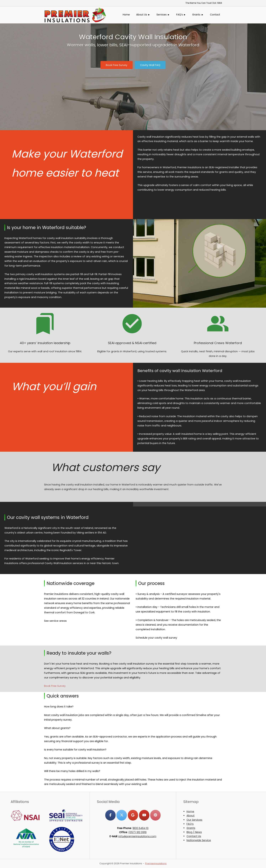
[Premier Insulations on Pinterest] (155, 815)
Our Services (194, 820)
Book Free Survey (55, 686)
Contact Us (194, 836)
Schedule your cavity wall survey (156, 638)
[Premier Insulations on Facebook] (110, 815)
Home (126, 15)
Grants (191, 828)
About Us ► (143, 15)
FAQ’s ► (181, 15)
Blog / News (194, 832)
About (191, 816)
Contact (215, 15)
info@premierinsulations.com (137, 836)
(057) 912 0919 (137, 832)
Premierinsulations (156, 863)
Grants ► (198, 15)
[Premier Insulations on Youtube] (144, 815)
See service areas (55, 621)
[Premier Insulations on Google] (133, 815)
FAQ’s (190, 824)
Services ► (163, 15)
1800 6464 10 (140, 828)
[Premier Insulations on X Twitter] (122, 815)
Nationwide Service (199, 840)
